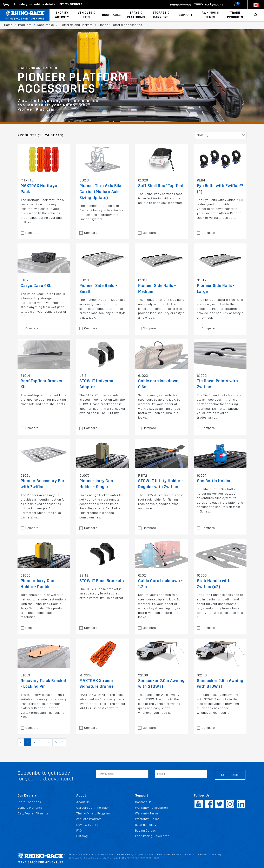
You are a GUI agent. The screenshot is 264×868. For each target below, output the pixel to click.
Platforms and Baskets (76, 25)
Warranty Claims (147, 819)
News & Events (87, 825)
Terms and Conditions (81, 855)
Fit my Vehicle (71, 4)
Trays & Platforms (136, 15)
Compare (32, 233)
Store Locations (29, 802)
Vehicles (203, 855)
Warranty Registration (151, 808)
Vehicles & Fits (87, 15)
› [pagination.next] (63, 742)
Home (8, 25)
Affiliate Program (89, 819)
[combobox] (221, 135)
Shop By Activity (62, 15)
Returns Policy (146, 825)
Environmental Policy (169, 855)
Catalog (82, 836)
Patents (190, 855)
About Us (83, 802)
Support (186, 15)
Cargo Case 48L (36, 286)
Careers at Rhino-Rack (93, 808)
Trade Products (235, 15)
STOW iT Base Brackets (102, 581)
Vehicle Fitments (30, 808)
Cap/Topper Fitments (33, 814)
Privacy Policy (105, 855)
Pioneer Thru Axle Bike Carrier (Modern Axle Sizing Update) (101, 192)
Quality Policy (145, 855)
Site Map (217, 855)
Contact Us (143, 802)
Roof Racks (111, 15)
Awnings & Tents (210, 15)
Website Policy (125, 855)
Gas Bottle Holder (214, 481)
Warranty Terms (147, 814)
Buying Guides (146, 831)
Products (25, 25)
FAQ (79, 831)
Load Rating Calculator (152, 836)
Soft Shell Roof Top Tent (161, 186)
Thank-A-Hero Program (93, 814)
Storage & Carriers (161, 15)
